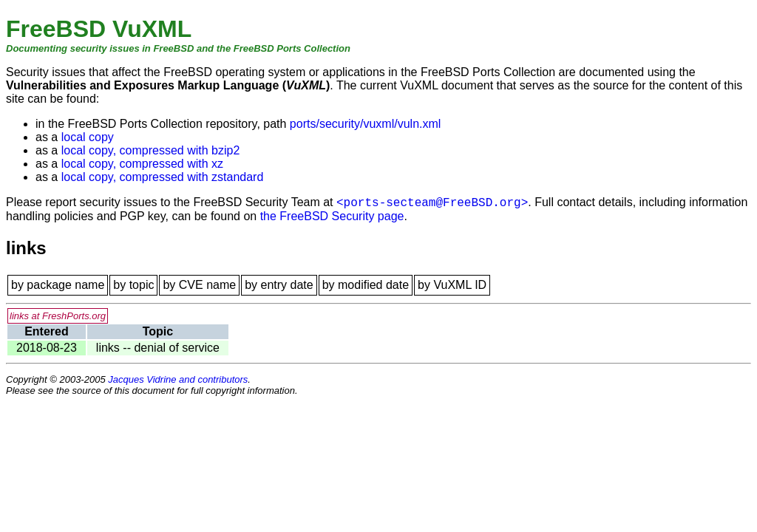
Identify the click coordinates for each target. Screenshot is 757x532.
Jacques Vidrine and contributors (178, 379)
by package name (58, 285)
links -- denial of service (158, 348)
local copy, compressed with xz (142, 164)
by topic (133, 285)
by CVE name (199, 285)
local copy (88, 137)
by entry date (279, 285)
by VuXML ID (452, 285)
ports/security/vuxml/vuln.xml (366, 124)
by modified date (366, 285)
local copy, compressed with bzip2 (151, 150)
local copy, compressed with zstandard (163, 177)
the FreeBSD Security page (332, 216)
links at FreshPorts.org (58, 316)
